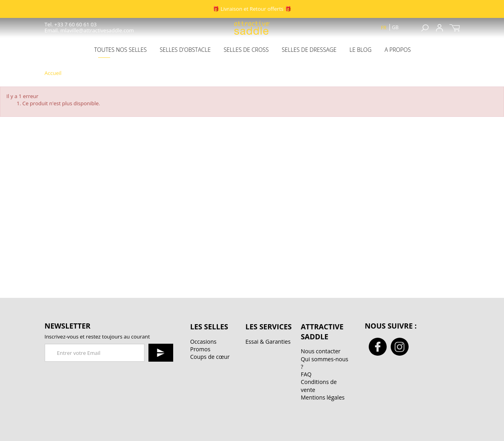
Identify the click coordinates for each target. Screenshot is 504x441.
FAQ (306, 374)
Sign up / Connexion (439, 28)
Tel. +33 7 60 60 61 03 (71, 25)
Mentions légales (323, 397)
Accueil (53, 73)
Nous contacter (321, 351)
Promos (200, 349)
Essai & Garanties (268, 342)
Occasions (203, 342)
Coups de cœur (210, 357)
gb (395, 27)
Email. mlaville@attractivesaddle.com (89, 31)
